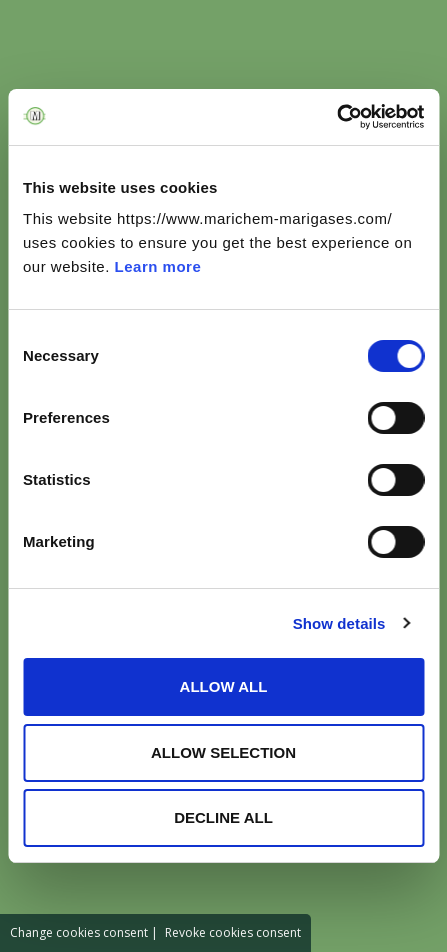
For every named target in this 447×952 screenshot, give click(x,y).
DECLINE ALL (223, 817)
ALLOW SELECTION (223, 752)
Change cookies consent (79, 932)
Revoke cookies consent (233, 932)
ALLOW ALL (224, 686)
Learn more (158, 266)
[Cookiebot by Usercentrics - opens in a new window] (336, 117)
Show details (339, 623)
